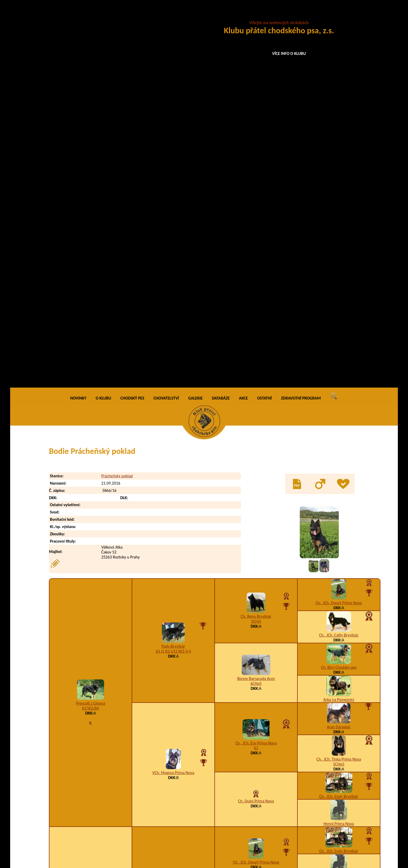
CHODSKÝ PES (132, 15)
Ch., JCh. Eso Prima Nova (256, 360)
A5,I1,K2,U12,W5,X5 (256, 542)
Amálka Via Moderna (173, 634)
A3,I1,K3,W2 (173, 514)
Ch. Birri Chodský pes (339, 285)
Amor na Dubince (339, 523)
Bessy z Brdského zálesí (256, 663)
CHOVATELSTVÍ (166, 15)
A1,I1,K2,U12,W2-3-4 (173, 269)
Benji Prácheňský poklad (95, 800)
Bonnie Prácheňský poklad (97, 821)
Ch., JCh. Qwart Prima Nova (339, 220)
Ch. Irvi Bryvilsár (339, 647)
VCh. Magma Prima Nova (173, 390)
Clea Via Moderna (91, 569)
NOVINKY (78, 15)
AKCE (244, 15)
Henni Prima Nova (339, 441)
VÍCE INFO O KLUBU (289, 53)
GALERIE (195, 15)
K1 (256, 365)
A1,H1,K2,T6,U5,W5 (258, 779)
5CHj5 (256, 239)
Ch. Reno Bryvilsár (256, 234)
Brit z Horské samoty (173, 509)
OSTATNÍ (264, 15)
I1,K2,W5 (250, 821)
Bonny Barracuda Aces (256, 296)
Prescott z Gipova (91, 321)
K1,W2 (91, 574)
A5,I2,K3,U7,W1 (339, 684)
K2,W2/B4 (91, 326)
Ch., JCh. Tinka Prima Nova (339, 377)
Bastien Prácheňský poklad (97, 790)
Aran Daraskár (339, 344)
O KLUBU (103, 15)
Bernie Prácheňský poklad (96, 811)
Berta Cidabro (339, 555)
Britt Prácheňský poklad (94, 831)
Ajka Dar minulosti (339, 679)
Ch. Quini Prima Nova (256, 418)
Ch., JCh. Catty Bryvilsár (339, 252)
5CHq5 (339, 381)
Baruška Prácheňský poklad (97, 779)
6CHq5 (256, 301)
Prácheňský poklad (117, 94)
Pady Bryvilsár (173, 264)
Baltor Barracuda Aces (256, 599)
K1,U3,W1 (256, 668)
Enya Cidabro (256, 537)
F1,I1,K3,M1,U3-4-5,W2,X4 (173, 638)
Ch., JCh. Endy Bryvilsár (339, 414)
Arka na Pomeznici (339, 317)
